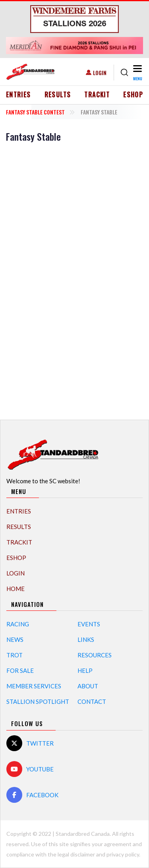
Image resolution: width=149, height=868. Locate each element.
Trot (15, 655)
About (88, 686)
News (15, 639)
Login (100, 73)
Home (15, 589)
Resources (95, 655)
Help (85, 670)
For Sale (20, 670)
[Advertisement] (75, 280)
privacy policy (123, 854)
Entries (18, 95)
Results (58, 95)
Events (89, 624)
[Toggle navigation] (137, 73)
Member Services (34, 686)
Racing (18, 624)
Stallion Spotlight (38, 701)
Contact (92, 701)
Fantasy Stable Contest (35, 112)
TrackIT (97, 95)
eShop (133, 95)
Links (86, 639)
